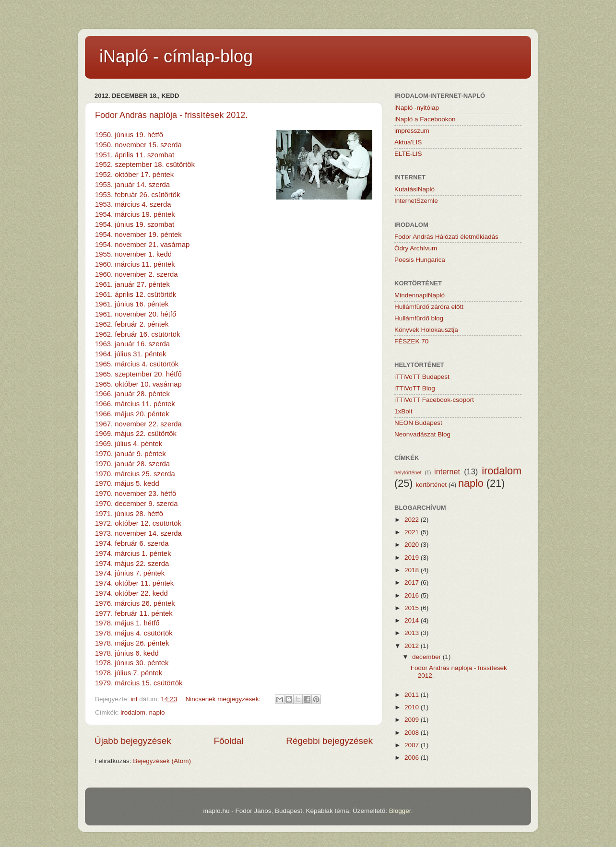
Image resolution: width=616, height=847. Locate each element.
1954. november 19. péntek (138, 235)
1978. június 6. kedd (127, 653)
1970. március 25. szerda (135, 474)
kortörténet (431, 485)
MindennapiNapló (420, 295)
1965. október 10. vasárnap (138, 384)
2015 (413, 608)
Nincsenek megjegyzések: (224, 699)
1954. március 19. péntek (135, 214)
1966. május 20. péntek (132, 414)
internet (447, 471)
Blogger (400, 811)
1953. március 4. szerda (133, 204)
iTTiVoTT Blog (415, 388)
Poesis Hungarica (420, 260)
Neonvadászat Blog (422, 434)
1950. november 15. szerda (138, 145)
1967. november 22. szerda (138, 424)
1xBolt (403, 411)
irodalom (133, 712)
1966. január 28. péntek (132, 394)
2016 (413, 595)
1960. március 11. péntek (135, 264)
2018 (413, 570)
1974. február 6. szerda (132, 543)
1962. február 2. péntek (132, 324)
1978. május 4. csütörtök (134, 633)
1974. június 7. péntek (130, 573)
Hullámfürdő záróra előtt (429, 307)
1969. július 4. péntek (129, 444)
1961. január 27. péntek (132, 284)
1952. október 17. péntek (134, 175)
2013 (413, 633)
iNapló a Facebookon (425, 119)
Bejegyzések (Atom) (162, 761)
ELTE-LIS (408, 154)
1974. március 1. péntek (133, 553)
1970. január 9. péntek (130, 454)
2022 (413, 520)
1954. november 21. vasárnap (142, 245)
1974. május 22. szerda (132, 564)
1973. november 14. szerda (138, 533)
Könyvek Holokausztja (426, 330)
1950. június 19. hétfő (129, 135)
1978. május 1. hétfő (127, 623)
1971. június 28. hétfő (129, 514)
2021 (413, 532)
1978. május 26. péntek (132, 643)
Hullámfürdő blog (419, 318)
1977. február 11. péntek (134, 613)
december (427, 657)
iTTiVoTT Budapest (422, 377)
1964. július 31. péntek (131, 354)
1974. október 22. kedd (131, 593)
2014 (413, 620)
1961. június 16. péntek (132, 304)
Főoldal (229, 741)
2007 (413, 745)
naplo (157, 712)
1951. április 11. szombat (135, 155)
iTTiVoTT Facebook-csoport (434, 400)
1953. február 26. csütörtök (137, 195)
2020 (413, 545)
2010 (413, 707)
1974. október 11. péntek (134, 583)
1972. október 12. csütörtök (138, 523)
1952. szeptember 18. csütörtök (145, 165)
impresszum (412, 131)
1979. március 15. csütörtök (139, 683)
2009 (413, 720)
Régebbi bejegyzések (329, 741)
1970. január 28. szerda (132, 464)
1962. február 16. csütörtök (137, 334)
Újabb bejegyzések (133, 741)
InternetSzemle (416, 201)
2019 (413, 558)
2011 (413, 695)
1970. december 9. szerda (136, 504)
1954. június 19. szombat (135, 224)
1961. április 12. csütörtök (136, 294)
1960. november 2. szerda (136, 274)
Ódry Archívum (416, 248)
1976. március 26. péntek (135, 603)
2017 (413, 582)
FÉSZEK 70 (411, 341)
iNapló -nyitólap (417, 108)
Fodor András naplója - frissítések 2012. (171, 115)
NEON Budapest (418, 423)
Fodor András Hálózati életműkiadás (446, 237)
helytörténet (408, 472)
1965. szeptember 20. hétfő (138, 374)
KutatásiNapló (415, 189)
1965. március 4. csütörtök (137, 364)
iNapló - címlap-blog (176, 56)
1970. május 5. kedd (127, 483)
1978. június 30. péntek (132, 663)
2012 (413, 646)
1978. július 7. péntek (129, 673)
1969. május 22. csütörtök (136, 434)
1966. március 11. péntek (135, 404)
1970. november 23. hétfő (136, 494)
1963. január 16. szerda (132, 344)
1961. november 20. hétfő (136, 314)
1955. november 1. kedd (133, 254)
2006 (413, 758)
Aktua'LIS (408, 142)
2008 (413, 733)
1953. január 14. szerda (132, 185)
